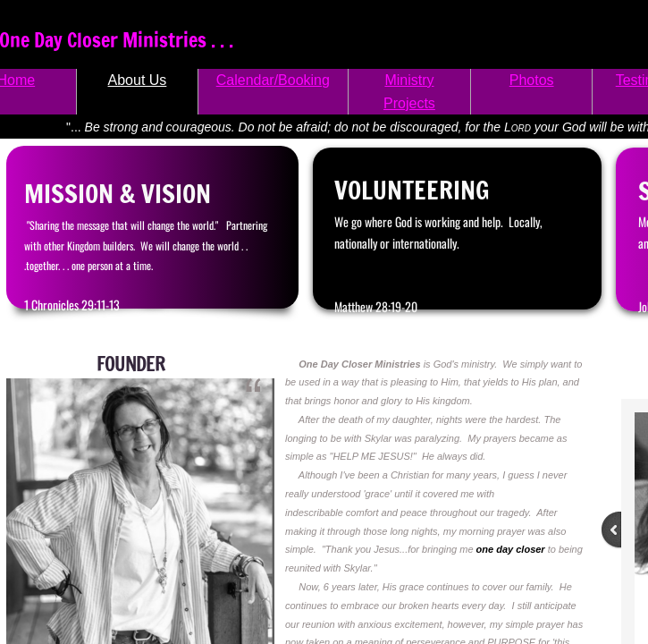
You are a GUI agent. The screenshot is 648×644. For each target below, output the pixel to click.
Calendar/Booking (273, 80)
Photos (532, 80)
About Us (138, 80)
